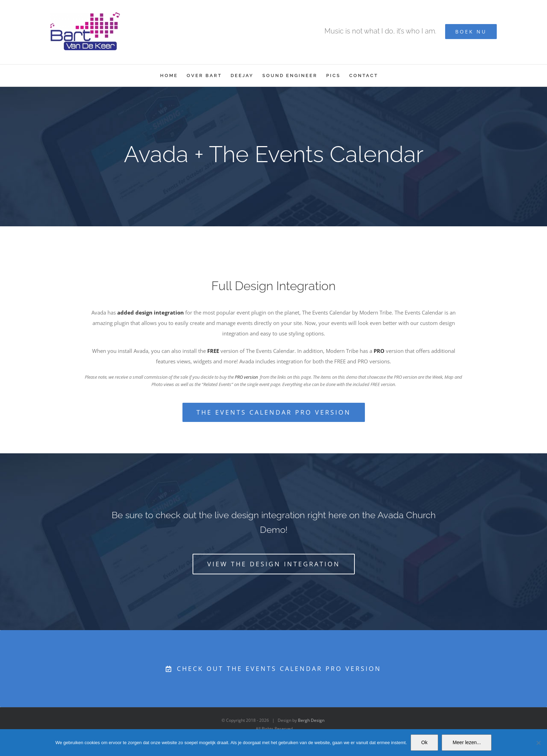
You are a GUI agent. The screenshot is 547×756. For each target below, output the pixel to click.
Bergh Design (311, 720)
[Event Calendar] (273, 157)
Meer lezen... (467, 742)
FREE (213, 351)
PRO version (246, 377)
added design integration (151, 312)
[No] (538, 743)
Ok (425, 742)
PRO (379, 351)
